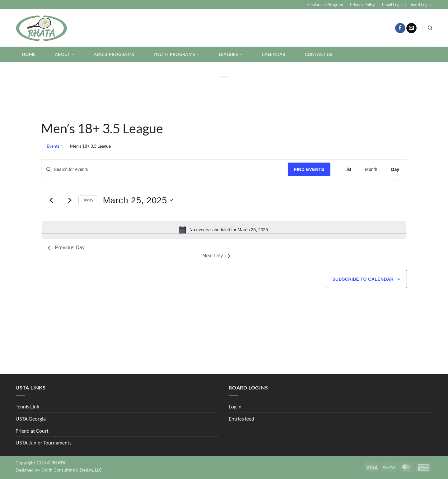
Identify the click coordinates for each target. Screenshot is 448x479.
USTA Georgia (31, 419)
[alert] (224, 230)
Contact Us (319, 54)
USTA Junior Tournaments (44, 442)
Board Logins (421, 5)
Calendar (273, 54)
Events (53, 146)
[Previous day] (51, 200)
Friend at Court (32, 431)
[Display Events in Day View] (395, 170)
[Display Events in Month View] (371, 170)
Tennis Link (27, 406)
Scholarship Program (325, 5)
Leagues (231, 55)
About (65, 55)
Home (29, 54)
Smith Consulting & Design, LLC (72, 470)
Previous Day (66, 248)
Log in (235, 406)
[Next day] (70, 200)
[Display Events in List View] (348, 170)
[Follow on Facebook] (400, 28)
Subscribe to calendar (363, 279)
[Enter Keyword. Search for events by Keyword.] (165, 170)
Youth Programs (176, 55)
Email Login (392, 5)
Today (88, 200)
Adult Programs (114, 54)
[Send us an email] (411, 28)
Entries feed (241, 419)
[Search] (430, 28)
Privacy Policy (362, 5)
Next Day (217, 256)
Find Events (309, 169)
